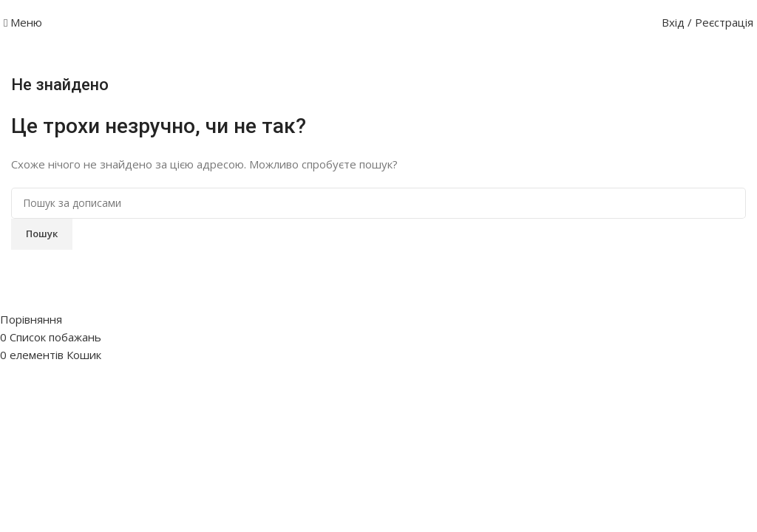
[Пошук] (378, 203)
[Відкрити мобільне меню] (23, 22)
